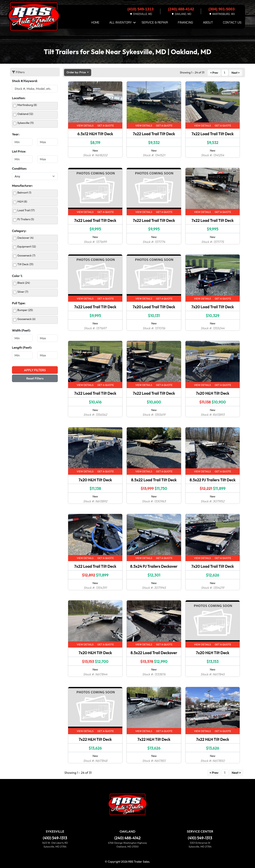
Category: (19, 231)
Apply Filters (35, 370)
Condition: (19, 168)
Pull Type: (19, 303)
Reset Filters (35, 378)
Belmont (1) (24, 193)
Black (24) (24, 283)
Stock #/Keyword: (25, 81)
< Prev (214, 73)
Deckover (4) (25, 238)
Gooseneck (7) (26, 255)
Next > (236, 73)
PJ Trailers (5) (26, 219)
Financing (185, 22)
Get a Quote (105, 125)
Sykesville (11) (25, 123)
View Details (85, 125)
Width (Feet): (21, 330)
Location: (19, 98)
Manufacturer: (22, 186)
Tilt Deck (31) (25, 264)
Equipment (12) (27, 247)
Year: (16, 134)
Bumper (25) (25, 310)
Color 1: (17, 276)
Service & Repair (155, 22)
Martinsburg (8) (27, 105)
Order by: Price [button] (76, 72)
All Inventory (121, 22)
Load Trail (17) (26, 210)
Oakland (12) (25, 114)
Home (95, 22)
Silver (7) (23, 292)
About (208, 22)
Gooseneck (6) (26, 319)
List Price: (19, 151)
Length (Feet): (22, 347)
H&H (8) (22, 202)
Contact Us (232, 22)
